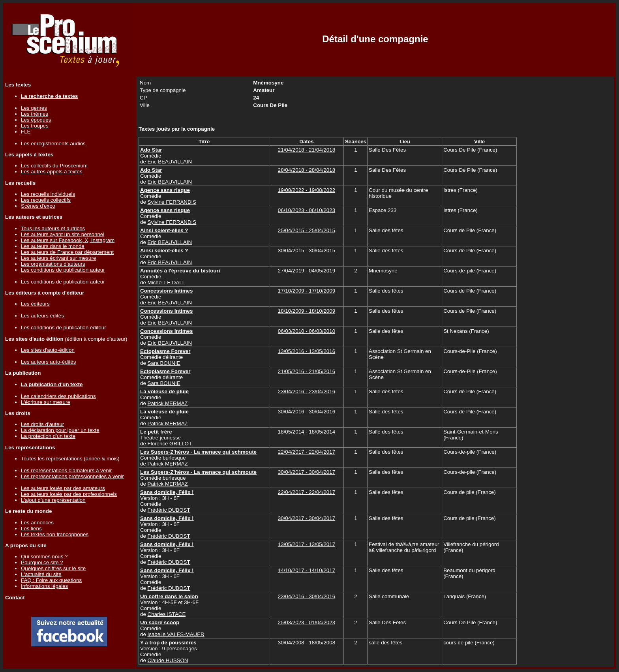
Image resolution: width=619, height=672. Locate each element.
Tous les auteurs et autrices (53, 228)
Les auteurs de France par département (67, 252)
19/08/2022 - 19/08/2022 (307, 190)
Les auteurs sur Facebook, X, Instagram (68, 240)
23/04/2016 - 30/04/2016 (307, 596)
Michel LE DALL (167, 283)
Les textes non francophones (55, 534)
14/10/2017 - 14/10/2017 (307, 570)
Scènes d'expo (38, 206)
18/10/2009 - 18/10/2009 (307, 311)
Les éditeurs (35, 304)
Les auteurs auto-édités (48, 362)
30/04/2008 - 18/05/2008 (307, 643)
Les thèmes (35, 114)
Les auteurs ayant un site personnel (63, 234)
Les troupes (35, 126)
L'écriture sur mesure (46, 402)
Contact (15, 598)
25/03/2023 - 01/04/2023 (307, 622)
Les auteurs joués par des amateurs (63, 488)
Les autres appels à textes (52, 172)
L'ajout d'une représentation (53, 500)
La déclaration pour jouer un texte (60, 430)
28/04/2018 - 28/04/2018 (307, 170)
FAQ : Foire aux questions (51, 580)
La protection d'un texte (48, 436)
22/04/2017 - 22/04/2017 (307, 452)
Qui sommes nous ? (44, 557)
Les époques (36, 120)
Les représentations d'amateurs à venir (66, 470)
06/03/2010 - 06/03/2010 (307, 331)
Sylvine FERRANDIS (172, 202)
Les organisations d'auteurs (53, 264)
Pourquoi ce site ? (42, 562)
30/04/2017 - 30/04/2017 (307, 472)
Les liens (31, 528)
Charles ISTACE (167, 614)
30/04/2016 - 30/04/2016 (307, 412)
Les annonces (37, 523)
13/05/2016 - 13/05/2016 (307, 351)
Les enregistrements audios (53, 144)
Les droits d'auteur (42, 424)
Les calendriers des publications (58, 396)
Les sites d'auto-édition (48, 350)
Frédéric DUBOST (169, 510)
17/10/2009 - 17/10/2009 (307, 291)
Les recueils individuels (48, 194)
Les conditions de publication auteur (63, 270)
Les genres (34, 108)
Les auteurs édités (42, 316)
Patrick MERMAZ (168, 403)
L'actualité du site (41, 574)
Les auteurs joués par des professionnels (69, 494)
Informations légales (44, 586)
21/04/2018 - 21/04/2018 (307, 150)
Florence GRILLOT (170, 444)
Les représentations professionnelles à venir (72, 476)
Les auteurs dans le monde (53, 246)
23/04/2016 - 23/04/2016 (307, 391)
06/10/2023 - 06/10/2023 (307, 210)
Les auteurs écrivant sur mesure (58, 258)
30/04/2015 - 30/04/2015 (307, 251)
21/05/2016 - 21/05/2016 (307, 371)
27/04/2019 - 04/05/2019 (307, 271)
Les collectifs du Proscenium (54, 166)
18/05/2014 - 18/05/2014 (307, 432)
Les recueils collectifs (46, 200)
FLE (26, 132)
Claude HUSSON (168, 660)
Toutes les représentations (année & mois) (70, 459)
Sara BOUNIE (164, 363)
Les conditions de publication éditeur (64, 328)
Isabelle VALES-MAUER (176, 634)
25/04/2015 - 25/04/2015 (307, 230)
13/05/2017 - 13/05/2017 (307, 544)
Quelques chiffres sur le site (53, 568)
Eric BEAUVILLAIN (170, 162)
